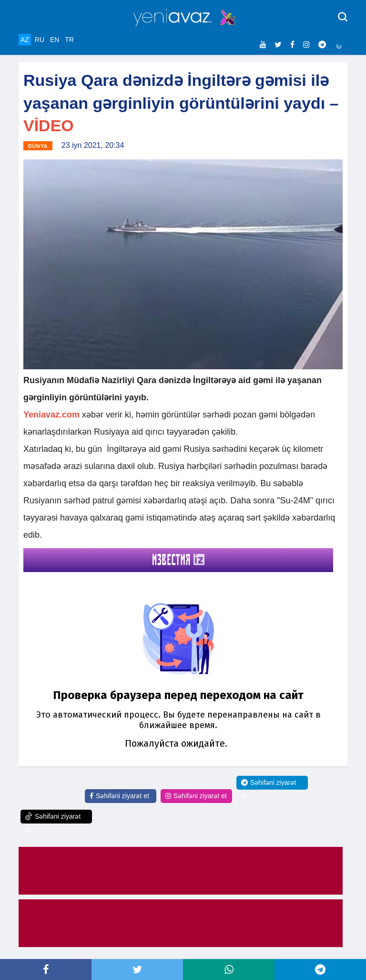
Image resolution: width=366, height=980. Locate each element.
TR (69, 40)
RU (40, 40)
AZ (25, 40)
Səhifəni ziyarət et (119, 796)
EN (55, 40)
